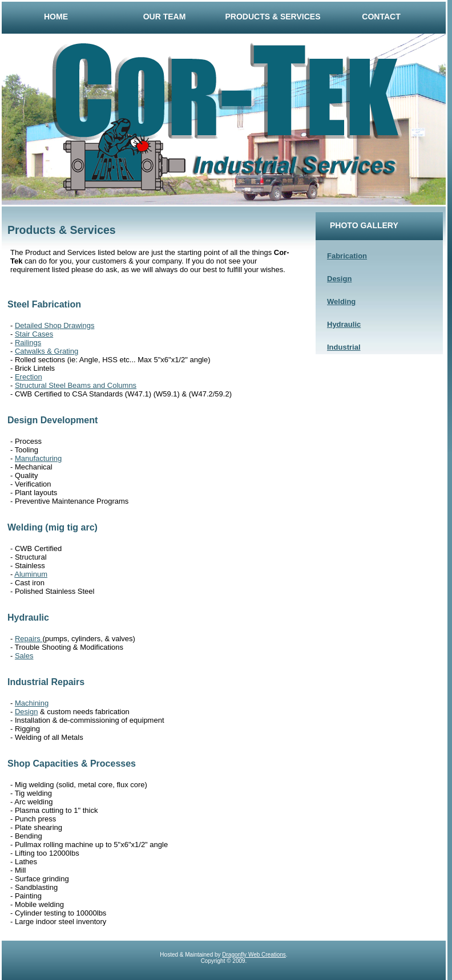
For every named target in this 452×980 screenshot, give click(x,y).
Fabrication (347, 256)
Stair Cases (34, 334)
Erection (29, 377)
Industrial (344, 347)
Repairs (29, 639)
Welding (341, 301)
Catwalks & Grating (47, 351)
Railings (28, 343)
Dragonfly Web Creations (254, 955)
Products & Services (273, 17)
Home (56, 17)
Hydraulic (344, 324)
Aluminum (31, 574)
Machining (32, 703)
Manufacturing (38, 458)
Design (339, 279)
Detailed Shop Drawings (55, 325)
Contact (381, 17)
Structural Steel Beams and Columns (76, 385)
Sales (24, 656)
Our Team (165, 17)
